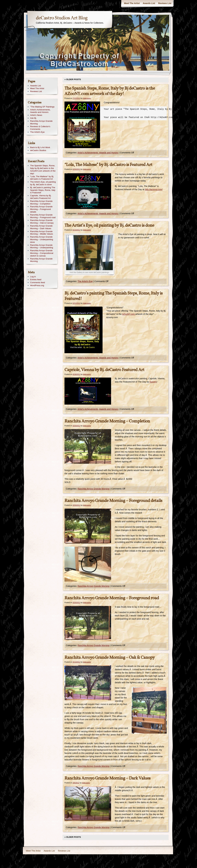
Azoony (153, 382)
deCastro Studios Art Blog (62, 18)
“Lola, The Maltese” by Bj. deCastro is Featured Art (108, 165)
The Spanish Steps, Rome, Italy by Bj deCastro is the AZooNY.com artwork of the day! (110, 91)
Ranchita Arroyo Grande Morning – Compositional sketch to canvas (42, 253)
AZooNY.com (129, 314)
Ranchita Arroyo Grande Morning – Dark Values (107, 778)
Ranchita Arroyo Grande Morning (93, 489)
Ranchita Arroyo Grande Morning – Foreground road (112, 598)
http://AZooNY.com (162, 117)
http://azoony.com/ (154, 189)
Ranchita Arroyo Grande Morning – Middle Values (42, 233)
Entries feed (36, 280)
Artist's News (36, 115)
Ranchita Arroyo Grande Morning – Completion (107, 421)
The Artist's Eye (85, 281)
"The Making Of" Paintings (42, 107)
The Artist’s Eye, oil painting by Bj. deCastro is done (109, 225)
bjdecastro (87, 98)
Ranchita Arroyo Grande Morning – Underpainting (42, 246)
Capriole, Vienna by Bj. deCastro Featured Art (104, 370)
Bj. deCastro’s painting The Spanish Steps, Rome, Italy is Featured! (113, 296)
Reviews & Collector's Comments (40, 128)
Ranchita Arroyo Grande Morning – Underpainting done (42, 239)
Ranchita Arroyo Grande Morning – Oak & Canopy (110, 658)
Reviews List (165, 3)
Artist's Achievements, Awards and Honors (98, 153)
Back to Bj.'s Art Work (40, 147)
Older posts (73, 79)
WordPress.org (37, 285)
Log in (33, 277)
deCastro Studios (38, 150)
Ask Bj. (33, 118)
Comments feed (38, 282)
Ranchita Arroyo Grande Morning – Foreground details (113, 501)
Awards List (149, 3)
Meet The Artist (132, 3)
